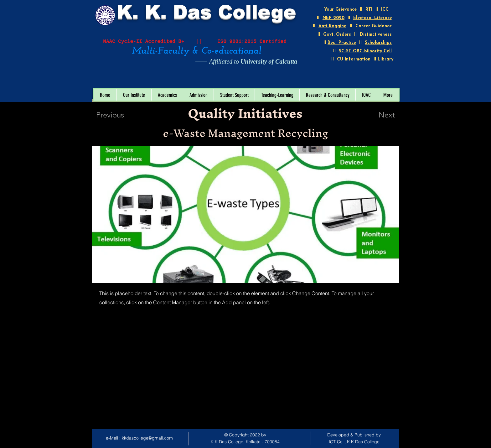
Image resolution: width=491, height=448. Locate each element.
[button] (134, 95)
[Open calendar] (152, 81)
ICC (386, 10)
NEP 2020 (333, 18)
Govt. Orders (337, 35)
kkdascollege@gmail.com (147, 438)
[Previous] (119, 115)
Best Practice (342, 43)
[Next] (374, 115)
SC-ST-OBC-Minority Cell (365, 51)
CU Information (354, 59)
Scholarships (378, 43)
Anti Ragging (333, 26)
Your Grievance (340, 10)
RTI (369, 10)
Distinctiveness (376, 35)
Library (385, 59)
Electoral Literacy (372, 18)
